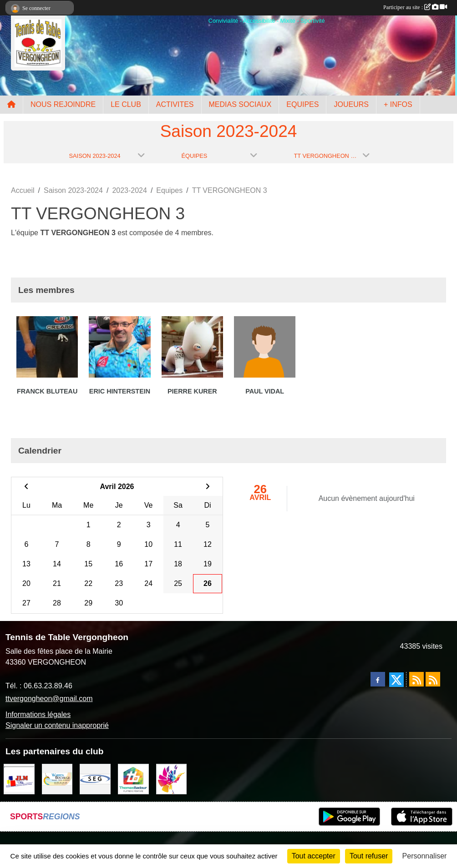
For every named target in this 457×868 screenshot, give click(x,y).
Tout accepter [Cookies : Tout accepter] (314, 856)
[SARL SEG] (95, 779)
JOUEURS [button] (351, 104)
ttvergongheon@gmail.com (49, 699)
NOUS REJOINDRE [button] (63, 104)
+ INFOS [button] (398, 104)
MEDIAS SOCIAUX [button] (240, 104)
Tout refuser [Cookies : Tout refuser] (369, 856)
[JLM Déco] (19, 779)
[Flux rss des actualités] (416, 679)
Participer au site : (415, 7)
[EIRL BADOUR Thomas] (133, 779)
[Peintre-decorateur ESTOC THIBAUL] (172, 779)
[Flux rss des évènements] (433, 679)
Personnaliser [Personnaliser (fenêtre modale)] (425, 856)
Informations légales (38, 714)
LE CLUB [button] (126, 104)
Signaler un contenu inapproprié (57, 725)
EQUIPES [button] (302, 104)
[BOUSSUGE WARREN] (57, 779)
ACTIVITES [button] (175, 104)
